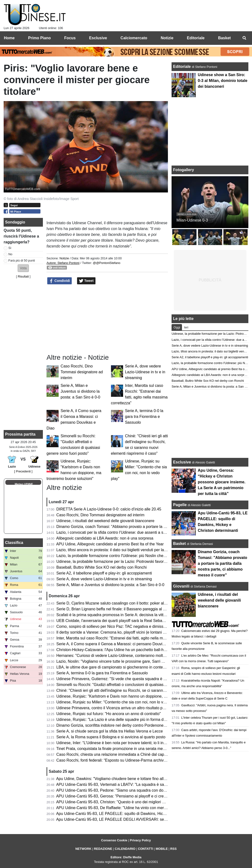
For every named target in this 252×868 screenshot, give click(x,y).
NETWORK (83, 849)
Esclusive (182, 462)
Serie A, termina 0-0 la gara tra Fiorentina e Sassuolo (144, 417)
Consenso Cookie (114, 840)
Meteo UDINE (24, 484)
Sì (10, 248)
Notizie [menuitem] (167, 38)
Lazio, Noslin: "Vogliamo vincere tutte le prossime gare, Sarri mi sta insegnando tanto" (130, 661)
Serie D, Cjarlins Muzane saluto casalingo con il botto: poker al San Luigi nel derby (127, 603)
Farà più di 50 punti (22, 260)
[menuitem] (244, 38)
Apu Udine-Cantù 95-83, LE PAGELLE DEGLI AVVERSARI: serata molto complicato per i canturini (141, 819)
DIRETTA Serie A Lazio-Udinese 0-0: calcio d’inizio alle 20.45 (109, 509)
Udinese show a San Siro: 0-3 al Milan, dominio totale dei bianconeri (222, 81)
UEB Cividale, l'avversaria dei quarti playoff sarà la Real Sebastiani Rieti (118, 621)
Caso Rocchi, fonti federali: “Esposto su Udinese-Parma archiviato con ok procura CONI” (133, 760)
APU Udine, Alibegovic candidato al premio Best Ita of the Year (110, 544)
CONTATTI (146, 849)
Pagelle (180, 505)
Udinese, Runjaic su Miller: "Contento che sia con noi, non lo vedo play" (118, 702)
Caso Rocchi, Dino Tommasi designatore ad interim (82, 372)
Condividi (60, 281)
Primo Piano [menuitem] (39, 38)
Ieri (186, 327)
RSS (173, 849)
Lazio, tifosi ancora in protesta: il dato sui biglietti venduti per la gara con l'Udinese (127, 550)
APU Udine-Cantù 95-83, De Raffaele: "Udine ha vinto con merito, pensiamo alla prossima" (134, 808)
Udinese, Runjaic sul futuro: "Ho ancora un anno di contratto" (109, 714)
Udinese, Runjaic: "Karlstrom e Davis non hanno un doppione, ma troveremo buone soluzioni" (137, 696)
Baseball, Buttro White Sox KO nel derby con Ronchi (102, 567)
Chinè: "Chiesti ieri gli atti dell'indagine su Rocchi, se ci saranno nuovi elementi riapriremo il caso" (140, 690)
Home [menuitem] (9, 38)
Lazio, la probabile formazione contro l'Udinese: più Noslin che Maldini (117, 556)
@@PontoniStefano (107, 263)
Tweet (86, 281)
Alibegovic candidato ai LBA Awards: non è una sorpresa (105, 538)
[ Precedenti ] (23, 471)
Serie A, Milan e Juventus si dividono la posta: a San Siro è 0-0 (80, 391)
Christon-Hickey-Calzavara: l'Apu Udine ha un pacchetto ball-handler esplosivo (124, 650)
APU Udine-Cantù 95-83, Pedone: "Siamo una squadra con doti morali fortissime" (126, 790)
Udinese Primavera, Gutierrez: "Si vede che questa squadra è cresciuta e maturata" (128, 679)
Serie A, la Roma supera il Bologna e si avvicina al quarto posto (111, 737)
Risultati (23, 276)
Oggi (177, 327)
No (10, 254)
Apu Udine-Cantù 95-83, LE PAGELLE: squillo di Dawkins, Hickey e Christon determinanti (133, 814)
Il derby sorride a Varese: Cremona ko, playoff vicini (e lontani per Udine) (119, 632)
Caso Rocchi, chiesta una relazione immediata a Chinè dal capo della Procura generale (131, 754)
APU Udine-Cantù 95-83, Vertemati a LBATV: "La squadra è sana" (113, 784)
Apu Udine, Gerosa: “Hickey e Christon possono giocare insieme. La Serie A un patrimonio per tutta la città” (222, 482)
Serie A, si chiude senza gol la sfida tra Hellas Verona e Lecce (110, 731)
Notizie (64, 258)
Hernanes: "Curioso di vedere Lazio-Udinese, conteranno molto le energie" (121, 656)
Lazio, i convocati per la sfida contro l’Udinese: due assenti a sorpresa (116, 532)
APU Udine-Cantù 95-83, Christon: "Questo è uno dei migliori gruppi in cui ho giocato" (130, 802)
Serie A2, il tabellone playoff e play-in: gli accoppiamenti (104, 573)
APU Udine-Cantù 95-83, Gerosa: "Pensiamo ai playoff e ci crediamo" (116, 796)
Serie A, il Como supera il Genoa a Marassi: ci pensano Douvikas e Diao (119, 644)
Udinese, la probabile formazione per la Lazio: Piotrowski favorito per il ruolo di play (128, 561)
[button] (23, 268)
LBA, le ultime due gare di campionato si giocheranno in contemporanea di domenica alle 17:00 (138, 667)
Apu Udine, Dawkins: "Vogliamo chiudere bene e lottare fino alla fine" (115, 779)
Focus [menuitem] (70, 38)
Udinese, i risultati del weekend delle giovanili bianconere (106, 521)
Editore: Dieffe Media (126, 857)
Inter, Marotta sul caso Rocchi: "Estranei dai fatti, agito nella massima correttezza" (127, 638)
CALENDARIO (125, 849)
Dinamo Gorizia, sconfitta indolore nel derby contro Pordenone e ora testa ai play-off (129, 725)
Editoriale (182, 67)
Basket (179, 544)
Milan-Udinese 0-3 (192, 220)
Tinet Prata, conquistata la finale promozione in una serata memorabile (117, 749)
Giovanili (181, 586)
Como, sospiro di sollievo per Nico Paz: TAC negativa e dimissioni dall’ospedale (125, 626)
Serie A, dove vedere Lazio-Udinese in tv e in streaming (145, 372)
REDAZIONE (103, 849)
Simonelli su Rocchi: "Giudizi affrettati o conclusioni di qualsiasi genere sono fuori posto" (132, 685)
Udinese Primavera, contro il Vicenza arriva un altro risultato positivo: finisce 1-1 (125, 708)
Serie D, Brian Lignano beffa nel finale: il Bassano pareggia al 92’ (112, 609)
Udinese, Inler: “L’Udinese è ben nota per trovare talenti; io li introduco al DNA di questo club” (136, 743)
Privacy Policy (140, 840)
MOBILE (162, 849)
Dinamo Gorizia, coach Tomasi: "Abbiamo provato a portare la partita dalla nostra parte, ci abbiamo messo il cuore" (222, 563)
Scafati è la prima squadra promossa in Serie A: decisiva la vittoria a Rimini (121, 615)
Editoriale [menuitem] (196, 38)
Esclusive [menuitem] (98, 38)
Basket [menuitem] (224, 38)
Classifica (14, 543)
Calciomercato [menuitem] (134, 38)
